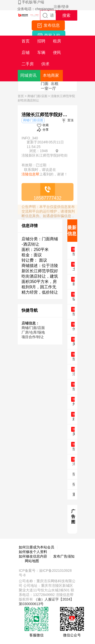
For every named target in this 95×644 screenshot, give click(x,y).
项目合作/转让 (33, 337)
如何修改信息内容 (33, 556)
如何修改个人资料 (33, 552)
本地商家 (51, 75)
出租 (55, 84)
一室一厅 (48, 88)
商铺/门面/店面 (37, 96)
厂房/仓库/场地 (33, 332)
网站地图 (32, 561)
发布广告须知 (64, 556)
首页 (21, 96)
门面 (45, 84)
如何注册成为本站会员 (36, 547)
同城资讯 (28, 75)
